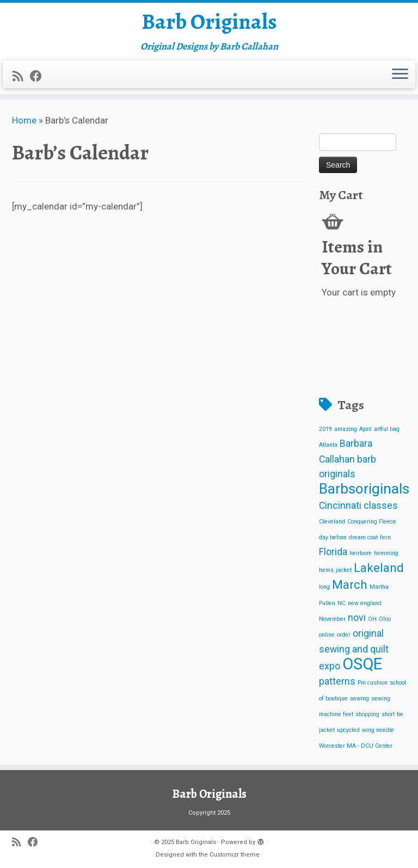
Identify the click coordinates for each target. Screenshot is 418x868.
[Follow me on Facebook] (39, 76)
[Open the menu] (400, 75)
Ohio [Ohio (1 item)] (385, 619)
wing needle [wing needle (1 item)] (378, 730)
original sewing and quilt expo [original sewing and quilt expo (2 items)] (354, 650)
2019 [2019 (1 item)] (325, 429)
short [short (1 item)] (388, 714)
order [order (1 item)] (344, 635)
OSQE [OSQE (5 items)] (362, 664)
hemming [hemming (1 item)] (386, 553)
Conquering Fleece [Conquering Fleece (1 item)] (372, 522)
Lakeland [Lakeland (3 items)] (379, 568)
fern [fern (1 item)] (385, 537)
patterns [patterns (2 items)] (337, 681)
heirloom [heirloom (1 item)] (361, 553)
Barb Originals (209, 22)
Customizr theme (235, 855)
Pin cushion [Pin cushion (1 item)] (373, 683)
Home (24, 120)
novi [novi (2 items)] (357, 618)
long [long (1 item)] (324, 587)
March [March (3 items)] (350, 584)
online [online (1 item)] (327, 635)
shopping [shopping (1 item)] (367, 714)
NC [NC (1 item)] (342, 603)
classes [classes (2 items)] (381, 506)
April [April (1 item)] (365, 429)
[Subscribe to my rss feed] (21, 76)
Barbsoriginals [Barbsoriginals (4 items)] (364, 489)
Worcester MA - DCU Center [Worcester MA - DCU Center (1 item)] (356, 746)
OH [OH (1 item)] (372, 619)
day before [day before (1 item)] (333, 537)
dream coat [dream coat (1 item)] (363, 537)
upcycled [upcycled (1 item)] (348, 730)
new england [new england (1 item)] (365, 603)
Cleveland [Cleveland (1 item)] (332, 522)
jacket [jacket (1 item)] (344, 570)
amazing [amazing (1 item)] (346, 429)
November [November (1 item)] (332, 619)
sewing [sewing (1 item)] (359, 698)
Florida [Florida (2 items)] (333, 552)
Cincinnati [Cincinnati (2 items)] (340, 506)
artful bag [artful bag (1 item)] (387, 429)
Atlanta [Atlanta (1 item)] (328, 445)
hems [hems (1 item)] (326, 570)
